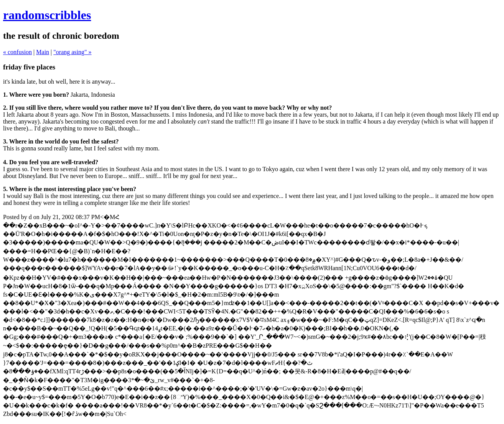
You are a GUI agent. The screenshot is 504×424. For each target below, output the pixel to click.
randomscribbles (47, 15)
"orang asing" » (72, 52)
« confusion (17, 52)
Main (43, 52)
